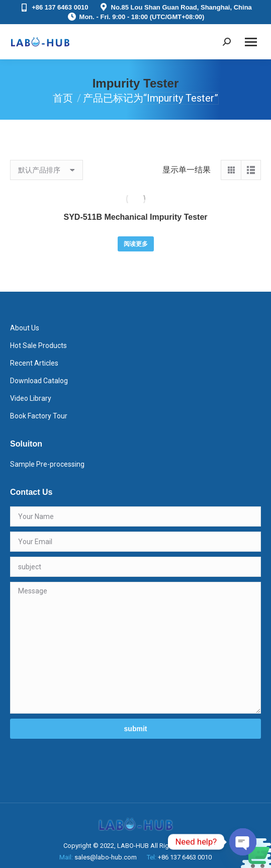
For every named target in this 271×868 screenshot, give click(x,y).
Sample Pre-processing (47, 464)
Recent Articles (34, 363)
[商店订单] (47, 170)
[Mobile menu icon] (251, 42)
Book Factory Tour (39, 416)
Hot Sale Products (38, 345)
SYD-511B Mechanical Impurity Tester (135, 217)
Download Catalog (39, 381)
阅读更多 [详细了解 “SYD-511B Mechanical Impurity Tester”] (136, 244)
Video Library (31, 398)
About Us (25, 328)
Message (135, 648)
